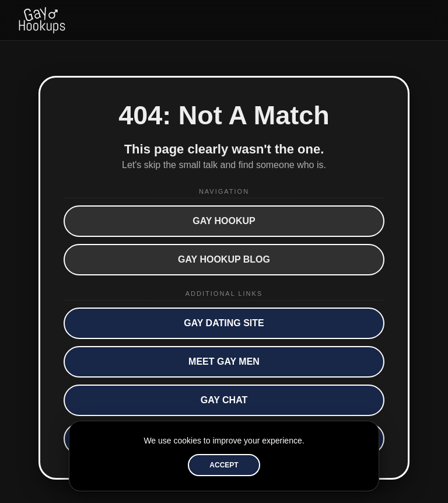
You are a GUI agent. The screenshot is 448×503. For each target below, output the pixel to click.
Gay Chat (224, 400)
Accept (224, 465)
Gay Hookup (224, 221)
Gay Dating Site (224, 323)
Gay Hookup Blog (224, 259)
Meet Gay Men (224, 361)
